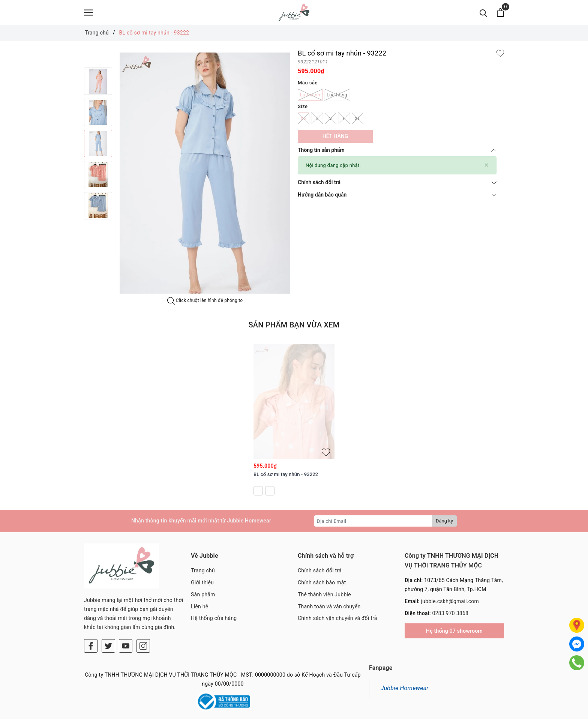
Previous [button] (98, 63)
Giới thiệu (202, 586)
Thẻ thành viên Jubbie (324, 598)
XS (304, 122)
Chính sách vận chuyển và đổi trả (337, 621)
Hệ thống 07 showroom (454, 634)
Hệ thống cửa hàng (214, 621)
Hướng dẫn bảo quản (397, 198)
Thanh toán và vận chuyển (329, 610)
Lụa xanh (310, 98)
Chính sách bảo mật (322, 586)
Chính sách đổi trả (397, 186)
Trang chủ (203, 574)
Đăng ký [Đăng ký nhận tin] (444, 524)
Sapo (340, 711)
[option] (98, 85)
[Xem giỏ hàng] (500, 14)
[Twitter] (108, 613)
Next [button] (98, 230)
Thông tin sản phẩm (397, 153)
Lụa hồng (337, 98)
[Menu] (88, 14)
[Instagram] (143, 613)
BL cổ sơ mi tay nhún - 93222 (286, 478)
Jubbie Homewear (405, 674)
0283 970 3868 (450, 617)
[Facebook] (91, 613)
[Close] (487, 169)
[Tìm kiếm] (484, 14)
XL (358, 122)
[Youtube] (126, 613)
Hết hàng (335, 140)
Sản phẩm (203, 598)
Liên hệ (199, 610)
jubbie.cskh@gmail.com (450, 605)
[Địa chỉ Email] (373, 524)
